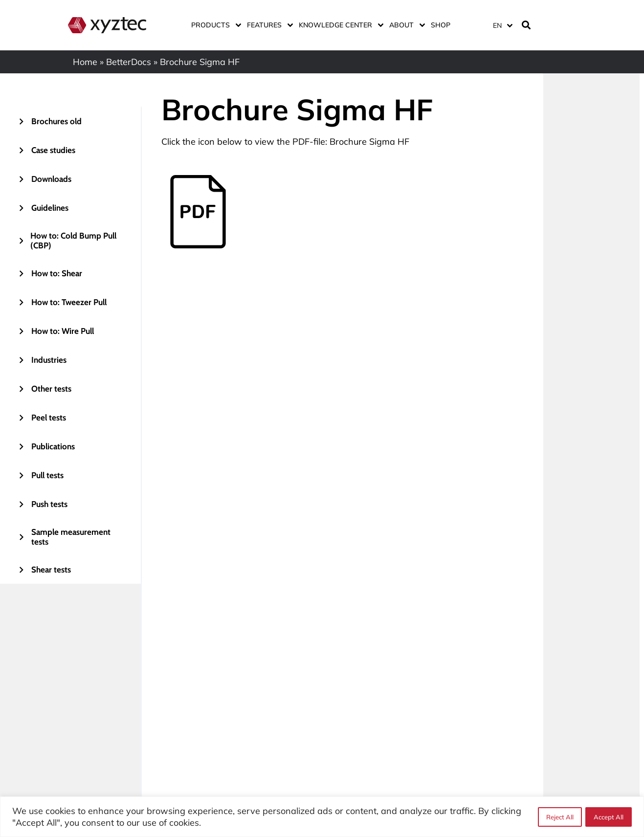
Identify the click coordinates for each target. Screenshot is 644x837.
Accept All (609, 817)
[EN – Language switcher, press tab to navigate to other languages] (502, 25)
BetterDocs (129, 62)
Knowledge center (339, 25)
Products (214, 25)
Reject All (559, 817)
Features (268, 25)
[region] (322, 817)
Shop (441, 25)
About (405, 25)
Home (85, 62)
